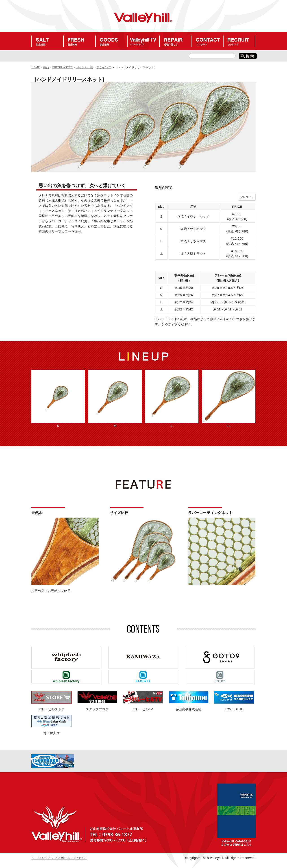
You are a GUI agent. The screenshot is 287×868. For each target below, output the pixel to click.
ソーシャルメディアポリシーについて (59, 858)
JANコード (247, 197)
